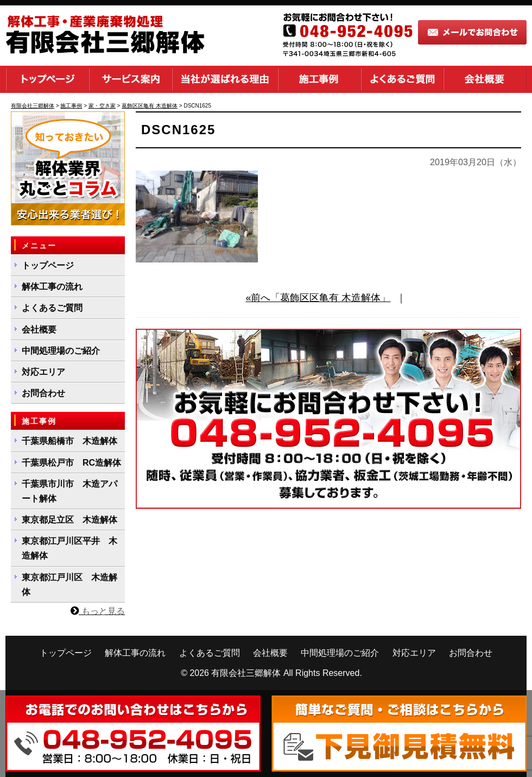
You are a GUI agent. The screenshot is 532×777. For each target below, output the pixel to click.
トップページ (47, 79)
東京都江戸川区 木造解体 (69, 585)
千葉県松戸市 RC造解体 (71, 463)
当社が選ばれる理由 (225, 79)
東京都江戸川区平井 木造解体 (69, 548)
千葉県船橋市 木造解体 (69, 441)
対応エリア (43, 372)
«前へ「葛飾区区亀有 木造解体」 (318, 298)
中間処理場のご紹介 (61, 351)
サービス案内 (131, 79)
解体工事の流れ (52, 287)
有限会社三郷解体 (246, 673)
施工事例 (319, 79)
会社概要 (485, 79)
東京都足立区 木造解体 (69, 520)
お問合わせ (43, 393)
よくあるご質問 (402, 79)
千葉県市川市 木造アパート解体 (69, 491)
